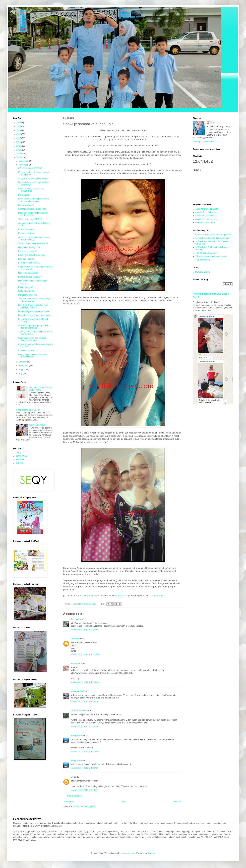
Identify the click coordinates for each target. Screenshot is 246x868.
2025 (19, 123)
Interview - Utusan (26, 350)
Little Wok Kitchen (26, 259)
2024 (19, 126)
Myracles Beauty (203, 272)
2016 (19, 142)
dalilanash (76, 664)
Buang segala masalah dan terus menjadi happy (33, 356)
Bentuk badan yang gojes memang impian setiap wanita (34, 200)
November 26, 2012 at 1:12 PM (84, 702)
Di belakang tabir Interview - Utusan (34, 311)
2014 (19, 150)
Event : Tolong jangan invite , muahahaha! (31, 190)
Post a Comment (75, 796)
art (72, 777)
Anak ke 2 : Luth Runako (206, 212)
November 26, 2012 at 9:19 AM (84, 630)
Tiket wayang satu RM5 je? (30, 219)
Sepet (213, 122)
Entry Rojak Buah (26, 291)
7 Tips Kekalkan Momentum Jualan (211, 256)
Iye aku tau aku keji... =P (29, 247)
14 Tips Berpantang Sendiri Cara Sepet (213, 238)
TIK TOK (20, 463)
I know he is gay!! (26, 205)
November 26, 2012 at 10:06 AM (85, 655)
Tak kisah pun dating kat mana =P (33, 243)
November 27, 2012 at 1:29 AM (84, 768)
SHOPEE (20, 460)
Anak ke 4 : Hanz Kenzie (206, 219)
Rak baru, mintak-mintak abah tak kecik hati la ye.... (33, 214)
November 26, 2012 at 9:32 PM (84, 727)
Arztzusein (76, 619)
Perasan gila (24, 195)
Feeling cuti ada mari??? (29, 263)
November (24, 165)
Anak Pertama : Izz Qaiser (207, 209)
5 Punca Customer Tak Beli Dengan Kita (213, 235)
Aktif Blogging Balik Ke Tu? (28, 410)
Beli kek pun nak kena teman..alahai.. (35, 315)
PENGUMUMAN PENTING (30, 168)
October (23, 362)
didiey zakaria (77, 736)
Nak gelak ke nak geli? (28, 273)
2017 (19, 138)
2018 (19, 134)
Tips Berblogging (203, 260)
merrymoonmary (128, 853)
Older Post (177, 802)
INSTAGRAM (22, 456)
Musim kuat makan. (27, 229)
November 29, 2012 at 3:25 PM (84, 790)
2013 (19, 154)
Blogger (151, 853)
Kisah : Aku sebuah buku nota (31, 255)
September (24, 366)
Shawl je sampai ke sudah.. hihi (32, 209)
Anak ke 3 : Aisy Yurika (205, 216)
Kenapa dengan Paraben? (30, 277)
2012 (19, 158)
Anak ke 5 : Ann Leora (205, 222)
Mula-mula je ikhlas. (27, 233)
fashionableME (78, 691)
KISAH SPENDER (37, 425)
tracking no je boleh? (28, 251)
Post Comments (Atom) (86, 806)
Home (123, 802)
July (21, 373)
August (22, 369)
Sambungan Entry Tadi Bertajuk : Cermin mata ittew (33, 339)
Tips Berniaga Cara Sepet (207, 253)
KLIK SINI (89, 596)
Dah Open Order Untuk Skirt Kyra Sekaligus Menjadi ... (33, 306)
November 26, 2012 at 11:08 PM (85, 752)
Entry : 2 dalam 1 (26, 287)
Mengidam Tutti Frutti (28, 295)
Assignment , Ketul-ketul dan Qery (33, 178)
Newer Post (69, 802)
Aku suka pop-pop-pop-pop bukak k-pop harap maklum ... (34, 327)
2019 (19, 130)
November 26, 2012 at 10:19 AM (85, 682)
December (24, 161)
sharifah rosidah (78, 711)
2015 (19, 146)
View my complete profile (204, 142)
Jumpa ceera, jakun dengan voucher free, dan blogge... (34, 238)
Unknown (75, 639)
